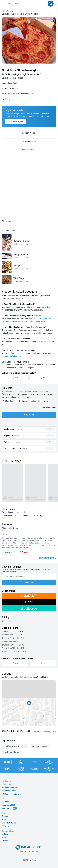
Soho (4, 820)
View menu (29, 415)
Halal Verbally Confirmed (39, 401)
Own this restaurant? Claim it (44, 732)
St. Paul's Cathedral (9, 823)
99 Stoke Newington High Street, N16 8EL (22, 74)
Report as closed (23, 731)
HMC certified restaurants (12, 794)
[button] (29, 703)
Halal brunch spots (9, 791)
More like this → (29, 150)
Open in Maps (29, 133)
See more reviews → (47, 558)
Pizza (21, 78)
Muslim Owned (22, 401)
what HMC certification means (32, 321)
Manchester (6, 805)
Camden (5, 816)
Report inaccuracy (49, 407)
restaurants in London (11, 356)
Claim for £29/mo (15, 122)
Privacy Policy (7, 784)
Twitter (5, 837)
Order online (29, 141)
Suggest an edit (8, 731)
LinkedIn (5, 841)
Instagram (6, 834)
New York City (7, 808)
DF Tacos (5, 826)
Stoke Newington (9, 78)
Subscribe (29, 583)
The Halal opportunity (10, 787)
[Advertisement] (29, 186)
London (7, 802)
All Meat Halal (8, 401)
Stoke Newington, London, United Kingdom (20, 14)
